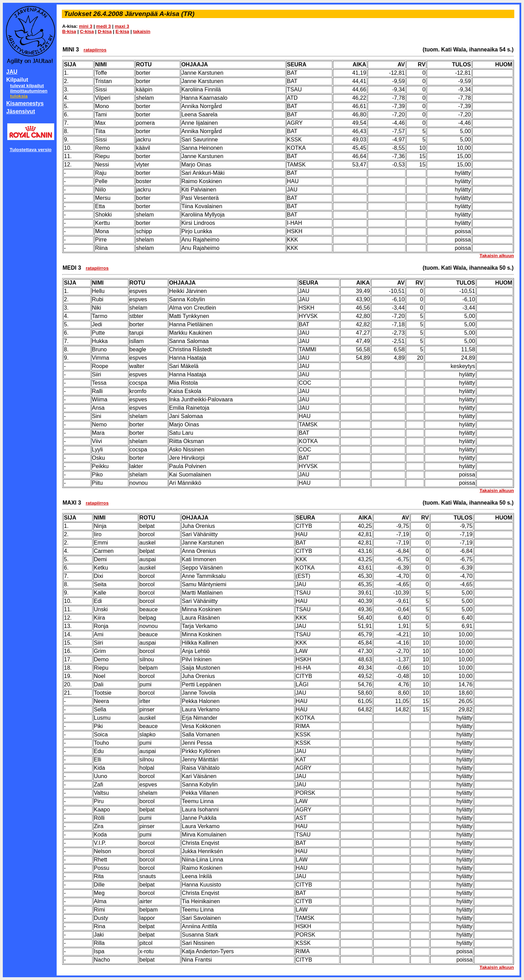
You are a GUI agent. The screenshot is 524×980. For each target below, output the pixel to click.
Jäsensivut (21, 111)
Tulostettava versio (31, 150)
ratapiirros (95, 50)
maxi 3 (122, 26)
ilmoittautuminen (29, 91)
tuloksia (19, 96)
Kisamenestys (25, 103)
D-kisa (105, 31)
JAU (12, 72)
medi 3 (104, 26)
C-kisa (87, 31)
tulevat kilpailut (27, 86)
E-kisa (122, 31)
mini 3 (86, 26)
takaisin (142, 31)
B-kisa (69, 31)
